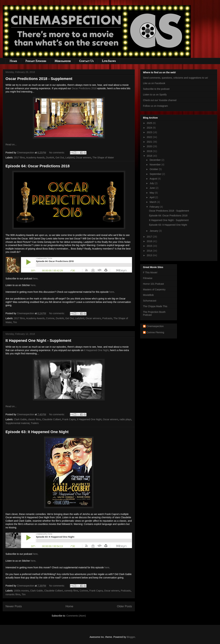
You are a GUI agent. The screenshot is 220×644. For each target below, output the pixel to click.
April (152, 197)
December (155, 160)
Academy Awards (35, 158)
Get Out (60, 158)
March (153, 202)
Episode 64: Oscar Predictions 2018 (38, 166)
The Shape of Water (103, 158)
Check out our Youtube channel (160, 100)
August (154, 179)
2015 (150, 246)
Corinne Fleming (155, 332)
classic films (34, 419)
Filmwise (148, 278)
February (155, 207)
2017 (150, 237)
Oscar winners (83, 158)
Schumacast (150, 301)
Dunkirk (50, 158)
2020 (150, 146)
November (155, 165)
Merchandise (63, 61)
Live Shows (109, 61)
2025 (150, 123)
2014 (150, 251)
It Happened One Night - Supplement (38, 341)
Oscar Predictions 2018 (84, 88)
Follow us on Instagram (155, 106)
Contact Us (86, 61)
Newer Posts (14, 606)
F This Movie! (150, 272)
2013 (150, 255)
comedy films (71, 591)
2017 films (19, 158)
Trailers (35, 423)
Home (13, 61)
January (154, 231)
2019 (150, 151)
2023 (150, 132)
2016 (150, 241)
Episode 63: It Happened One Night (37, 432)
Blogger (131, 637)
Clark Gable (20, 419)
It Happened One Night (96, 350)
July (152, 183)
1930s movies (21, 591)
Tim (15, 322)
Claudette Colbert (51, 419)
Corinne (50, 318)
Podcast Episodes (36, 61)
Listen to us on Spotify (155, 95)
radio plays (125, 419)
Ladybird (70, 158)
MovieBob (148, 295)
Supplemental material (17, 423)
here (35, 279)
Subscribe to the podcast (156, 89)
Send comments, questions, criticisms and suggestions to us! (175, 78)
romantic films (13, 594)
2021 (150, 142)
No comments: (57, 153)
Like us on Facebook (154, 83)
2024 (150, 128)
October (154, 169)
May (152, 193)
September (156, 174)
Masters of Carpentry (154, 289)
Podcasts (107, 318)
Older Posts (124, 606)
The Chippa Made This (155, 306)
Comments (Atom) (76, 616)
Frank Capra (69, 419)
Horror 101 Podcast (153, 284)
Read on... (11, 144)
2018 (150, 156)
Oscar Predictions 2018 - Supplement (39, 79)
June (152, 188)
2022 (150, 137)
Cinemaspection (155, 326)
